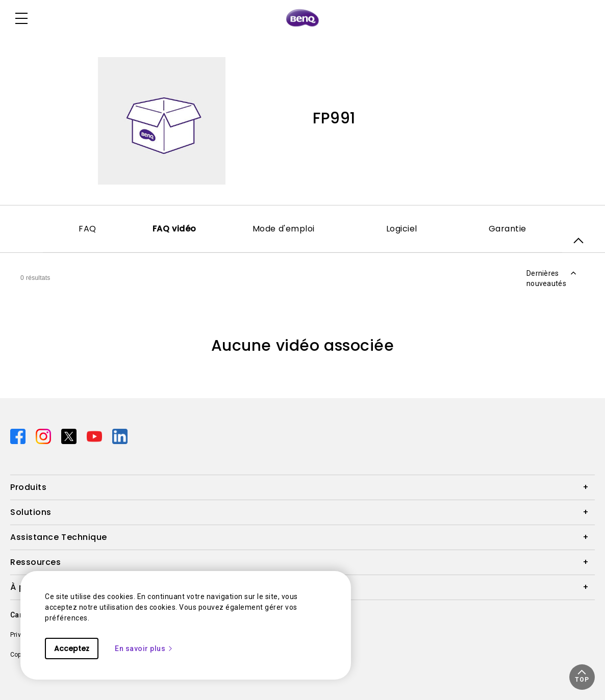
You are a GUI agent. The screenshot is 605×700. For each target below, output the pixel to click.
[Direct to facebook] (19, 436)
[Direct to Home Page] (302, 18)
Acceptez (72, 649)
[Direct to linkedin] (120, 436)
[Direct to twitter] (70, 436)
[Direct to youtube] (95, 436)
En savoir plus (144, 649)
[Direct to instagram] (44, 436)
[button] (582, 677)
